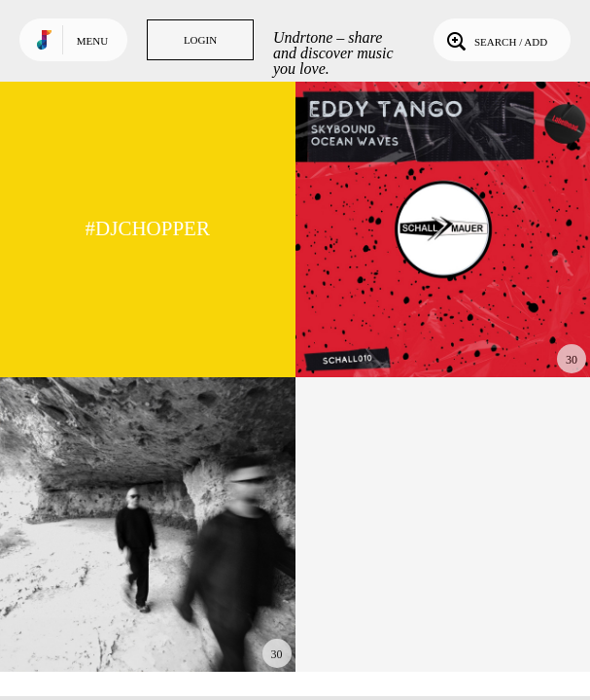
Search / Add (495, 40)
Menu (92, 41)
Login (200, 40)
